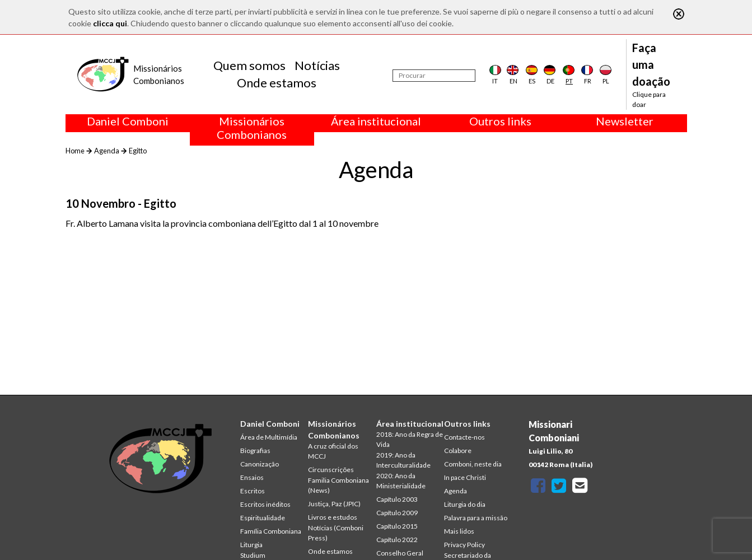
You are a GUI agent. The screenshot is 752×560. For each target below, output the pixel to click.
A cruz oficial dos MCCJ (333, 451)
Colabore (458, 451)
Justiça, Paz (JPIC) (334, 504)
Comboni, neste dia (473, 464)
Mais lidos (459, 531)
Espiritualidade (263, 518)
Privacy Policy (464, 545)
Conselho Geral (400, 553)
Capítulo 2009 (397, 513)
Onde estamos (277, 83)
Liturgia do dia (465, 504)
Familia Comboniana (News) (338, 485)
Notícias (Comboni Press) (336, 533)
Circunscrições (331, 470)
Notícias (317, 65)
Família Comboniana (271, 531)
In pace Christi (465, 477)
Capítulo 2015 (397, 526)
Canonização (260, 464)
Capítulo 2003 (397, 499)
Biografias (255, 451)
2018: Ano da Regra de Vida (410, 439)
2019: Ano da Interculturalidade (403, 460)
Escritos (253, 491)
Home (75, 151)
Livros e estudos (333, 517)
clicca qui (110, 23)
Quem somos (249, 65)
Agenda (107, 151)
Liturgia (251, 545)
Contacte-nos (464, 437)
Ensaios (252, 477)
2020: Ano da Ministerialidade (401, 481)
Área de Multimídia (269, 437)
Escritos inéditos (265, 504)
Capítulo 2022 (397, 540)
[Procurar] (434, 76)
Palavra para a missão (476, 518)
